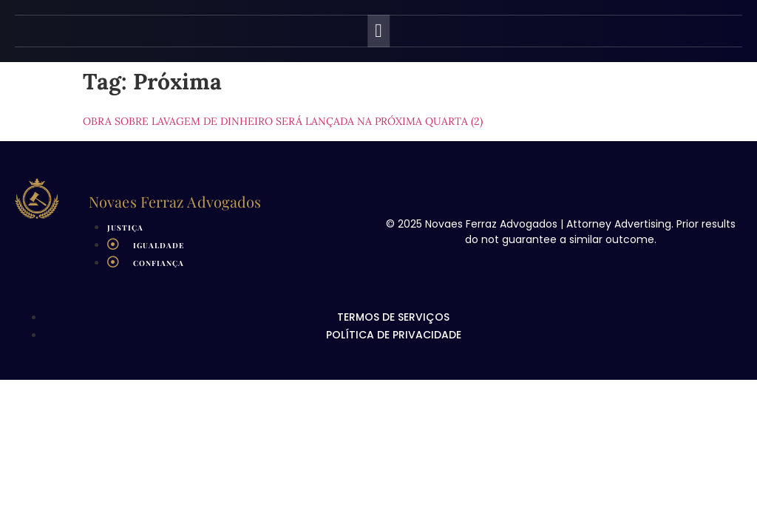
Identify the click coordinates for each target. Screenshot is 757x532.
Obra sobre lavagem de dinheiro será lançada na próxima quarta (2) (283, 121)
